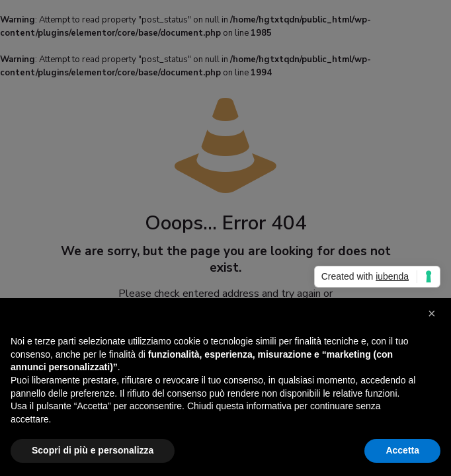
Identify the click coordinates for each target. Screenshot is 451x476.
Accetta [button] (402, 450)
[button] (434, 319)
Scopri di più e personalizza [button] (93, 450)
